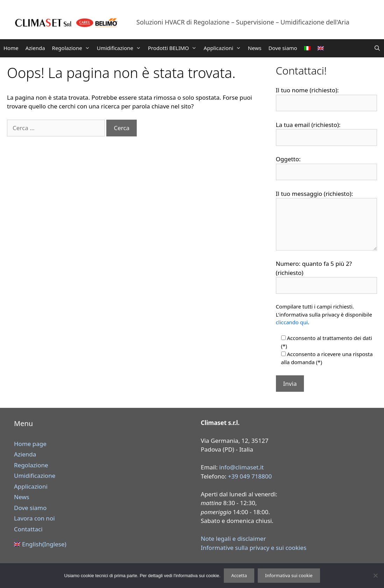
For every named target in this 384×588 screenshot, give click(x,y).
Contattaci (28, 529)
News (255, 48)
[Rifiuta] (375, 575)
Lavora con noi (34, 518)
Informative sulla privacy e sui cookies (254, 548)
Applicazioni (224, 48)
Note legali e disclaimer (233, 539)
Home (11, 48)
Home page (30, 444)
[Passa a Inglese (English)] (100, 544)
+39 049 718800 (250, 476)
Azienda (35, 48)
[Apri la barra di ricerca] (377, 48)
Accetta (239, 575)
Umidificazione (121, 48)
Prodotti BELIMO (174, 48)
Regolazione (73, 48)
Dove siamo (283, 48)
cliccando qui (292, 322)
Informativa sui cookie (289, 575)
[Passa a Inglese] (321, 48)
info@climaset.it (242, 467)
